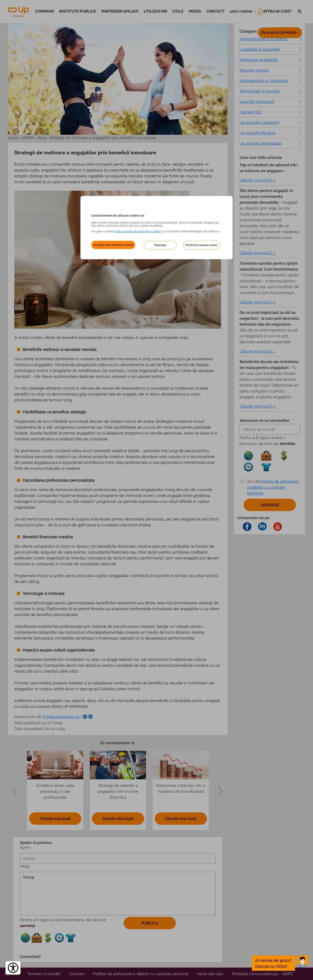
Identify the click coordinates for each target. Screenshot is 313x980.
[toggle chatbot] (280, 963)
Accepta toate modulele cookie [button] (113, 245)
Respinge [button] (160, 245)
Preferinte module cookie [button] (201, 245)
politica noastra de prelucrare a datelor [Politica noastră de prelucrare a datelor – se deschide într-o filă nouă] (138, 231)
